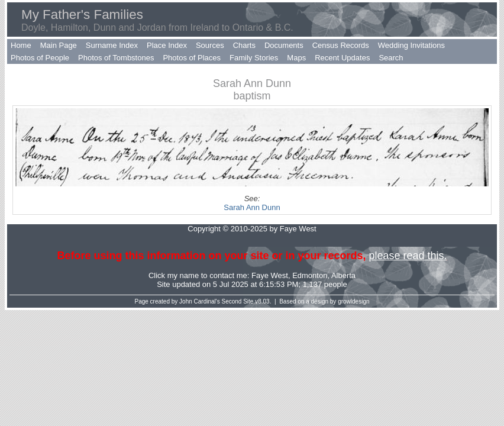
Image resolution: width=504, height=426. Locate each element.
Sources (210, 45)
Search (391, 58)
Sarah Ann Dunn (252, 207)
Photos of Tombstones (116, 58)
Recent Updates (342, 58)
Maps (296, 58)
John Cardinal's (200, 301)
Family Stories (254, 58)
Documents (284, 45)
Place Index (167, 45)
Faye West (270, 275)
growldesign (353, 301)
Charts (244, 45)
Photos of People (40, 58)
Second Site (238, 301)
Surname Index (112, 45)
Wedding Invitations (411, 45)
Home (21, 45)
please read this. (408, 256)
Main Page (59, 45)
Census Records (341, 45)
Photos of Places (192, 58)
